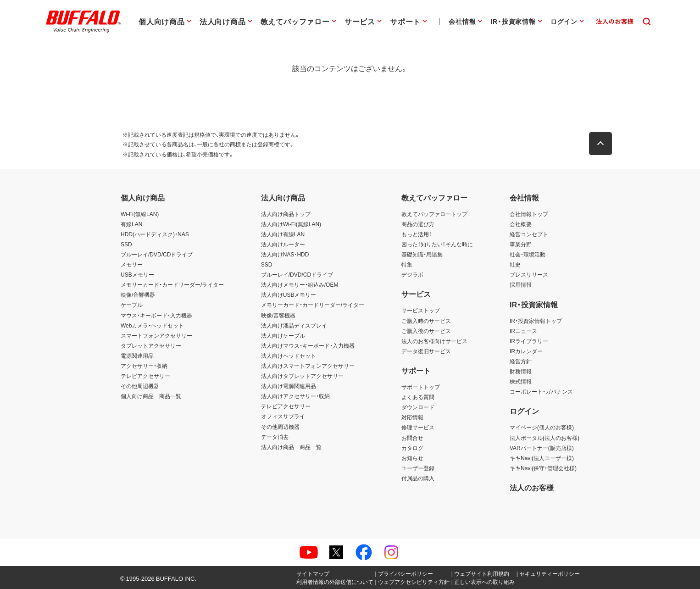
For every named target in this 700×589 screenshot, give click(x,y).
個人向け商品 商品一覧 (151, 396)
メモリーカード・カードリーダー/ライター (172, 284)
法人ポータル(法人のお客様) (544, 438)
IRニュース (523, 331)
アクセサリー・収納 (144, 366)
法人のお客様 (532, 487)
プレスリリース (529, 274)
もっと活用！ (417, 234)
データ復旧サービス (426, 351)
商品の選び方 (418, 224)
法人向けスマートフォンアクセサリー (308, 366)
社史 (515, 264)
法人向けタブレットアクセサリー (302, 376)
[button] (602, 144)
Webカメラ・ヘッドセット (152, 325)
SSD (126, 244)
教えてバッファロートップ (434, 214)
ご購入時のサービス (426, 321)
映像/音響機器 (138, 294)
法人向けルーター (283, 244)
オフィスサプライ (283, 416)
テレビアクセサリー (145, 376)
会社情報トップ (529, 214)
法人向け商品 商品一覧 (291, 447)
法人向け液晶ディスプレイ (294, 325)
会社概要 (521, 224)
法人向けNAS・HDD (285, 254)
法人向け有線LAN (283, 234)
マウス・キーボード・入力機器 (156, 315)
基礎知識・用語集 (422, 254)
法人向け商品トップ (286, 214)
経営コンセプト (529, 234)
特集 (407, 264)
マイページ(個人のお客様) (542, 427)
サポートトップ (421, 387)
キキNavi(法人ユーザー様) (542, 458)
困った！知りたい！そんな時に (437, 244)
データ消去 (275, 437)
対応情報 (412, 417)
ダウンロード (418, 407)
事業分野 (521, 244)
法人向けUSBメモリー (289, 294)
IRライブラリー (529, 341)
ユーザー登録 (418, 468)
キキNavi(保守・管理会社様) (543, 468)
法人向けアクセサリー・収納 (295, 396)
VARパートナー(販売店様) (542, 448)
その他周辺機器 (140, 386)
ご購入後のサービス (426, 331)
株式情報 (521, 381)
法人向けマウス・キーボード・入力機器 (308, 345)
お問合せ (412, 438)
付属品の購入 (418, 478)
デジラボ (412, 274)
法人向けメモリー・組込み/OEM (300, 284)
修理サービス (418, 427)
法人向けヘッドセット (289, 356)
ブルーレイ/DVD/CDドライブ (157, 254)
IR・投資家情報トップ (536, 321)
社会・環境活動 (528, 254)
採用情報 (521, 284)
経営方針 (521, 361)
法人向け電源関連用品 (289, 386)
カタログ (412, 448)
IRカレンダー (526, 351)
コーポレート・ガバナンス (541, 391)
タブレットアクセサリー (151, 345)
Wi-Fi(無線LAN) (140, 214)
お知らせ (412, 458)
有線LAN (131, 224)
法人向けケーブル (283, 335)
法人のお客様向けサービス (434, 341)
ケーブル (132, 305)
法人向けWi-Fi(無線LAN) (291, 224)
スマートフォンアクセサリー (156, 335)
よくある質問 (418, 397)
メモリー (132, 264)
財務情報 (521, 371)
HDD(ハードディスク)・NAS (155, 234)
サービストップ (421, 310)
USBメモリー (137, 274)
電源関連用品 (137, 356)
